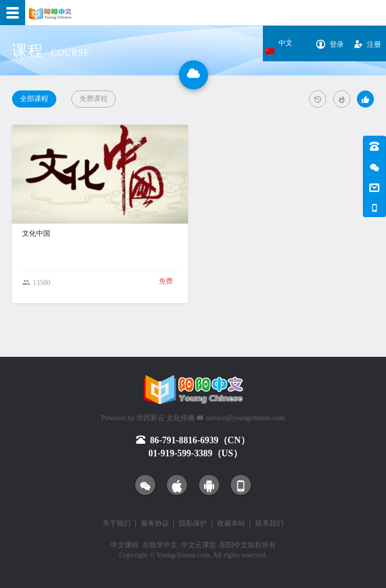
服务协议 (155, 524)
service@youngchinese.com (246, 418)
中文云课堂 (199, 545)
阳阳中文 (234, 545)
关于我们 (117, 524)
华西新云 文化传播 (165, 418)
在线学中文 (160, 545)
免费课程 (93, 99)
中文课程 (125, 545)
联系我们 (269, 524)
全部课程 (34, 99)
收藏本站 (231, 524)
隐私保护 (193, 524)
